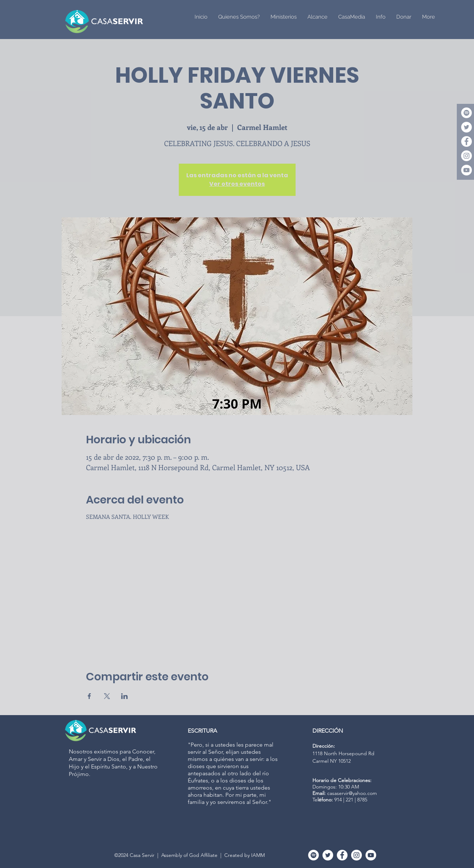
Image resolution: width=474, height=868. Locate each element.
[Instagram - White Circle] (466, 156)
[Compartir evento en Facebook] (89, 696)
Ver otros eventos (237, 184)
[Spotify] (466, 113)
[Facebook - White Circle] (466, 141)
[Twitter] (466, 127)
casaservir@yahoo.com (352, 793)
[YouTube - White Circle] (466, 170)
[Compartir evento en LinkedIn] (125, 696)
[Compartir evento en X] (107, 696)
